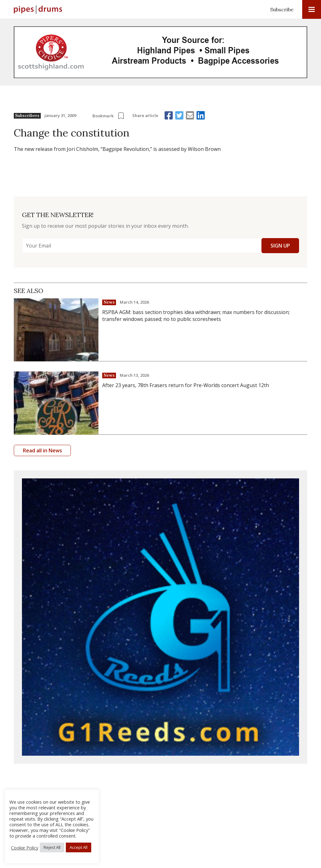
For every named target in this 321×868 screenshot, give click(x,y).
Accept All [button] (79, 847)
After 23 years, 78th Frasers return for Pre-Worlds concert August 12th (186, 385)
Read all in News (42, 450)
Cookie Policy (25, 848)
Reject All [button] (52, 847)
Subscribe (282, 9)
